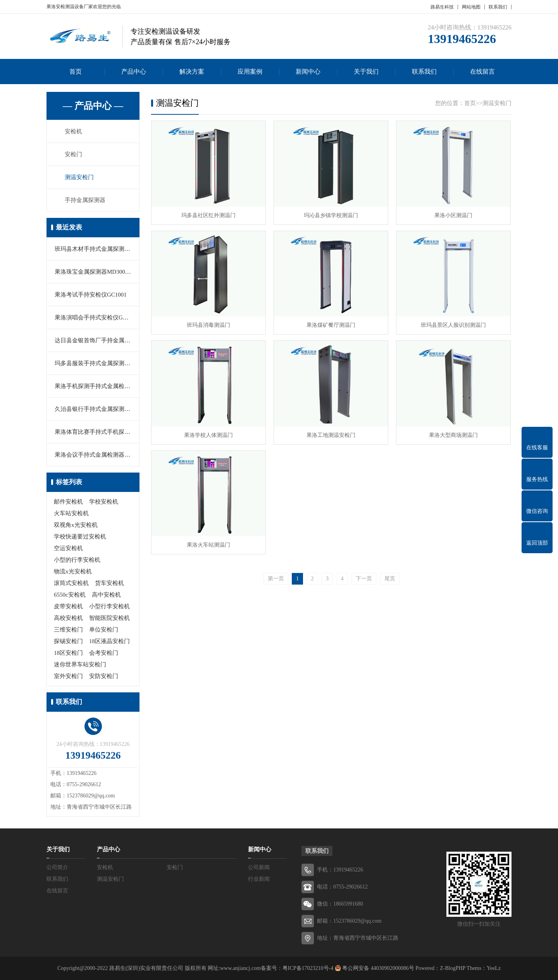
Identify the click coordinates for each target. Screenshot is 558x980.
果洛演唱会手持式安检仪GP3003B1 (100, 317)
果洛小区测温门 (453, 215)
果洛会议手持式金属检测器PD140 (98, 455)
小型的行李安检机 (77, 560)
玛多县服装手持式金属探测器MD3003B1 (106, 363)
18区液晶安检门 (109, 641)
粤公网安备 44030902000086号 (378, 968)
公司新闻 (259, 867)
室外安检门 (68, 676)
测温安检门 (79, 177)
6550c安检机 (70, 595)
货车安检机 (109, 583)
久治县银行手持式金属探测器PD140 (101, 409)
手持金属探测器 (85, 200)
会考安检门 (104, 653)
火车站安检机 (71, 513)
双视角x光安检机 (76, 525)
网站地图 (471, 7)
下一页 (364, 579)
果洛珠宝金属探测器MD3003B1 (95, 272)
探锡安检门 (68, 641)
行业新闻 (259, 879)
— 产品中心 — (93, 106)
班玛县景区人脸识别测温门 (453, 325)
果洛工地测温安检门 (331, 435)
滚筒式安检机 (71, 583)
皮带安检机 (68, 606)
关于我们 (366, 72)
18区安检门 (68, 653)
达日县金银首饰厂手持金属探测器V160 (105, 340)
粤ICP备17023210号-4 (308, 968)
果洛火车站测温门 (208, 545)
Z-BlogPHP (453, 968)
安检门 (73, 154)
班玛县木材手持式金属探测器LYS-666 (103, 249)
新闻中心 (308, 72)
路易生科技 (442, 7)
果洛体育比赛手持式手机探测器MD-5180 (107, 432)
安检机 (73, 131)
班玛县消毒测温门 (208, 325)
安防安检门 (104, 676)
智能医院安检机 (109, 618)
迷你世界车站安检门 (80, 664)
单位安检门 (104, 630)
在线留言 (482, 72)
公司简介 (57, 867)
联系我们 (498, 7)
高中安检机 (106, 595)
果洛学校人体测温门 (208, 435)
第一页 (276, 579)
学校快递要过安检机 (80, 537)
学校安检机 (104, 502)
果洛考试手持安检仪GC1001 (91, 295)
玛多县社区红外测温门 (208, 215)
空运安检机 (68, 548)
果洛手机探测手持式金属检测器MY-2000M (109, 386)
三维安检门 (68, 630)
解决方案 (192, 72)
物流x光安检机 (73, 571)
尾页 (390, 579)
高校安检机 (68, 618)
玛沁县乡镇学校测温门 (331, 215)
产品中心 (134, 72)
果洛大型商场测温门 (453, 435)
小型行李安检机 (109, 606)
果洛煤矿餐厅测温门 (331, 325)
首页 (76, 72)
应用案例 (250, 72)
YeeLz (494, 968)
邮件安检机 (68, 502)
